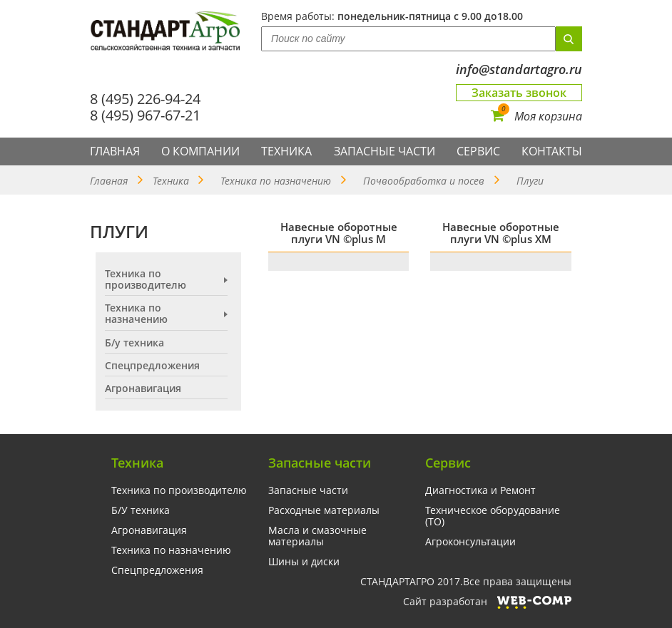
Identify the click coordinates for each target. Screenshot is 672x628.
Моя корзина (536, 116)
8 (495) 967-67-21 (145, 115)
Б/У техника (141, 510)
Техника (286, 151)
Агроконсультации (470, 542)
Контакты (552, 151)
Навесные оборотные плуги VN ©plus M (339, 233)
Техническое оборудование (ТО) (493, 516)
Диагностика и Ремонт (480, 490)
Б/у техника (134, 343)
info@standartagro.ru (519, 70)
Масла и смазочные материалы (317, 536)
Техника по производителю (146, 279)
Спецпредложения (152, 366)
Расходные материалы (324, 510)
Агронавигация (143, 388)
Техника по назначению (276, 181)
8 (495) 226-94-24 (145, 99)
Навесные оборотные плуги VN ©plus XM (501, 233)
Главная (115, 151)
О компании (200, 151)
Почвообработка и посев (424, 181)
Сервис (478, 151)
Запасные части (385, 151)
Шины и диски (304, 562)
